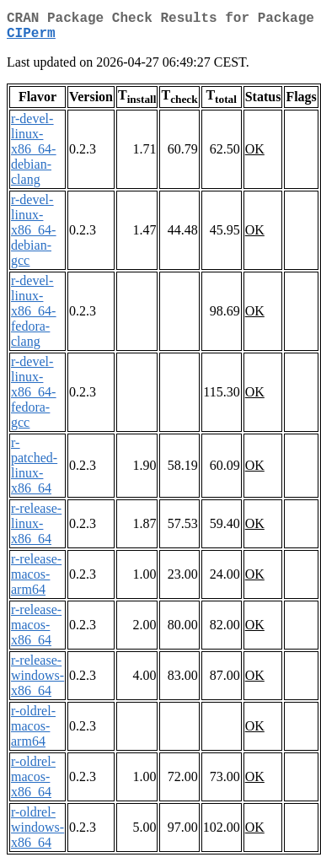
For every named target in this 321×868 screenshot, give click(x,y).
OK (255, 156)
